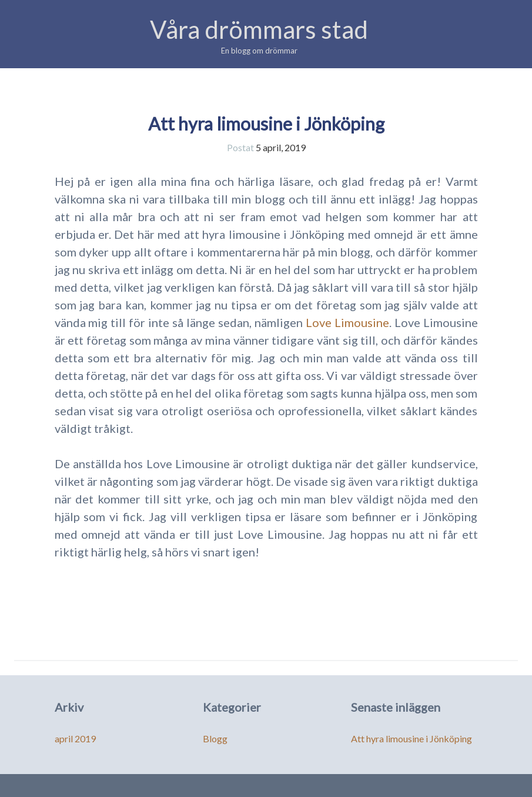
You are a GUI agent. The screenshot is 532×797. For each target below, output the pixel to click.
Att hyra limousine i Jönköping (266, 124)
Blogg (215, 738)
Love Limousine (347, 322)
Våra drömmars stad (259, 29)
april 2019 (75, 738)
